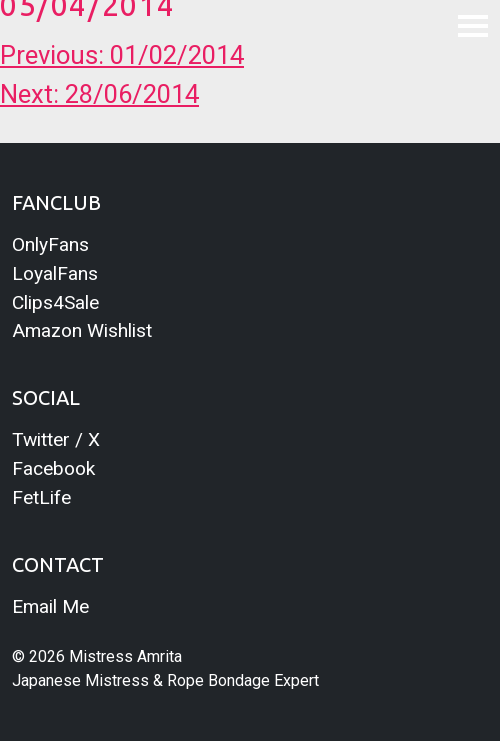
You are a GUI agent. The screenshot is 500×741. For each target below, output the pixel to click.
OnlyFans (50, 244)
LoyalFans (55, 273)
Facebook (53, 468)
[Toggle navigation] (473, 25)
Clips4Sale (55, 302)
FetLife (41, 497)
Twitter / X (56, 439)
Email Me (50, 606)
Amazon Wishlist (82, 330)
